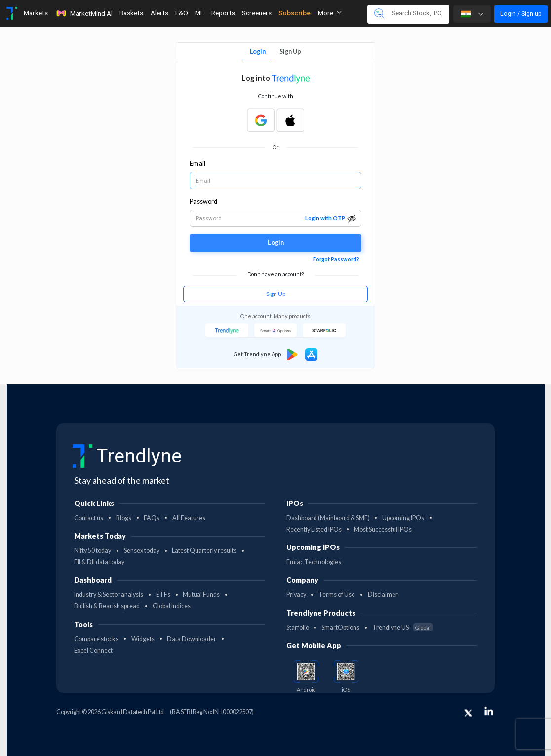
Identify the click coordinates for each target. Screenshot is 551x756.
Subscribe (295, 13)
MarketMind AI (84, 13)
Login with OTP (325, 218)
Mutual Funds (201, 595)
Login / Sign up (521, 14)
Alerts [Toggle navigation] (159, 13)
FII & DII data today (99, 562)
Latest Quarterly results (204, 551)
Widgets (143, 639)
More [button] (330, 13)
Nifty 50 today (93, 551)
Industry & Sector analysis (109, 595)
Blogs (124, 518)
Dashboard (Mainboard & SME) (328, 518)
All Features (189, 518)
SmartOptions (340, 627)
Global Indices (172, 606)
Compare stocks (96, 639)
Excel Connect (93, 651)
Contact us (89, 518)
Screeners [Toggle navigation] (257, 13)
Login (258, 52)
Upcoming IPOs (403, 518)
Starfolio (298, 627)
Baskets (131, 13)
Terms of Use (337, 595)
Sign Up (290, 52)
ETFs (163, 595)
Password (203, 201)
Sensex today (142, 551)
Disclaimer (383, 595)
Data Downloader (192, 639)
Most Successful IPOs (383, 529)
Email (197, 163)
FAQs (152, 518)
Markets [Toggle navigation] (36, 13)
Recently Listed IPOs (314, 529)
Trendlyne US (402, 627)
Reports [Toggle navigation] (223, 13)
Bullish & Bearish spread (107, 606)
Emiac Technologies (314, 562)
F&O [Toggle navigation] (182, 13)
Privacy (296, 595)
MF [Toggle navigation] (199, 13)
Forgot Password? (336, 259)
